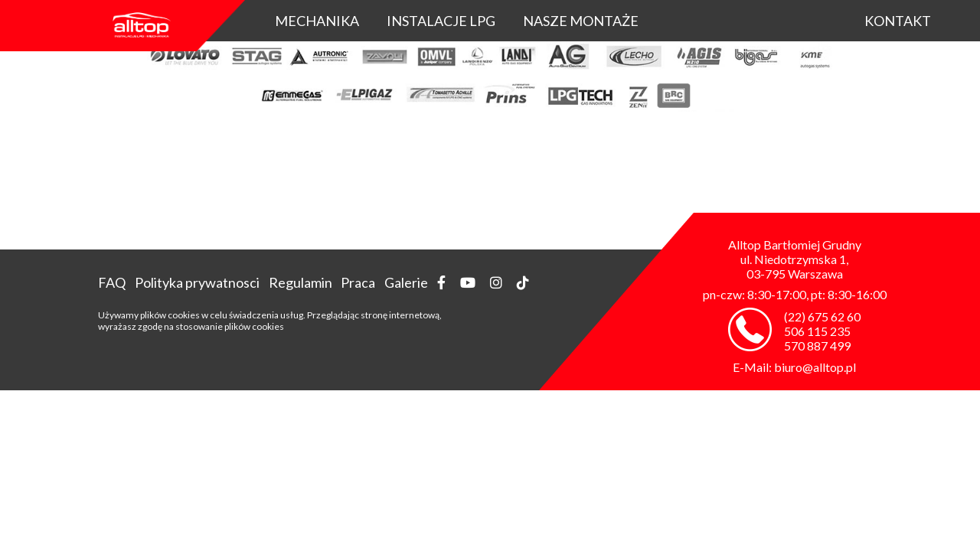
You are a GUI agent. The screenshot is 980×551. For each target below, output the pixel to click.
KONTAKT (898, 21)
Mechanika (317, 21)
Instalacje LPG (441, 21)
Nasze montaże (581, 21)
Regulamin (301, 282)
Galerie (406, 282)
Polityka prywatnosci (197, 282)
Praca (358, 282)
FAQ (112, 282)
